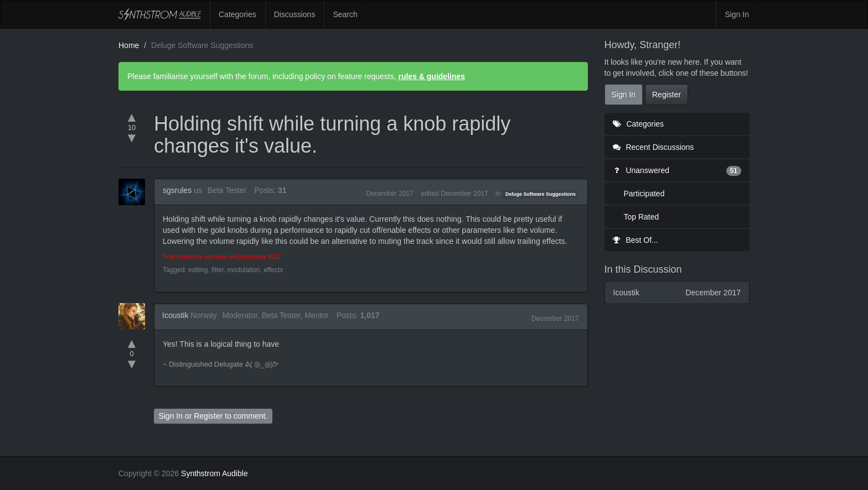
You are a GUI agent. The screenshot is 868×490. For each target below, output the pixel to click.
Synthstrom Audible (160, 14)
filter (218, 270)
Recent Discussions (653, 147)
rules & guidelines (432, 76)
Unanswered (677, 170)
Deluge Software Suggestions (541, 194)
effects (273, 270)
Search (345, 14)
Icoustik (175, 315)
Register (208, 416)
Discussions (295, 14)
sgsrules (177, 190)
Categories (237, 14)
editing (198, 270)
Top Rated (642, 217)
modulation (244, 270)
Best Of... (635, 240)
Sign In (737, 14)
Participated (644, 194)
